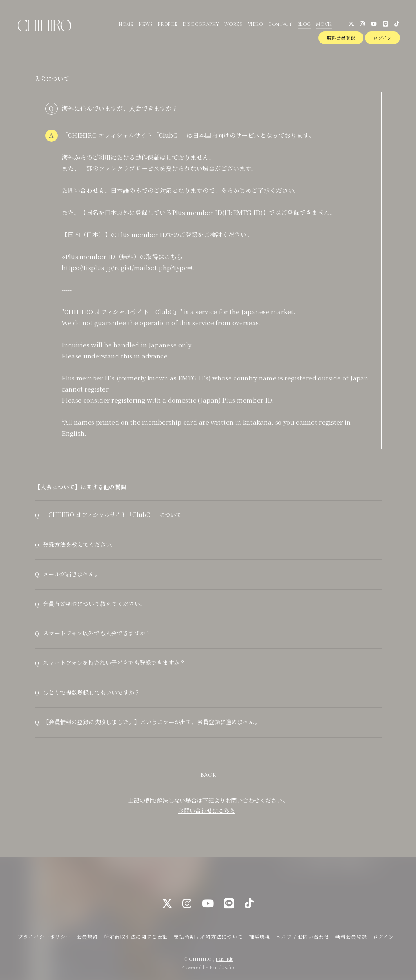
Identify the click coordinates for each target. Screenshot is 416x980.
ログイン (383, 38)
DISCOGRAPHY (201, 24)
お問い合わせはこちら (207, 811)
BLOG (304, 24)
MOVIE (324, 24)
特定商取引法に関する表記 (136, 936)
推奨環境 (260, 936)
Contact (280, 24)
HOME (126, 24)
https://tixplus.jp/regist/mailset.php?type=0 (128, 267)
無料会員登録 (341, 38)
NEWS (146, 24)
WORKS (233, 24)
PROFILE (168, 24)
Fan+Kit (224, 959)
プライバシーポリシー (44, 936)
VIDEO (255, 24)
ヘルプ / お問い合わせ (303, 936)
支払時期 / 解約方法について (209, 936)
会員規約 (87, 936)
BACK (208, 775)
